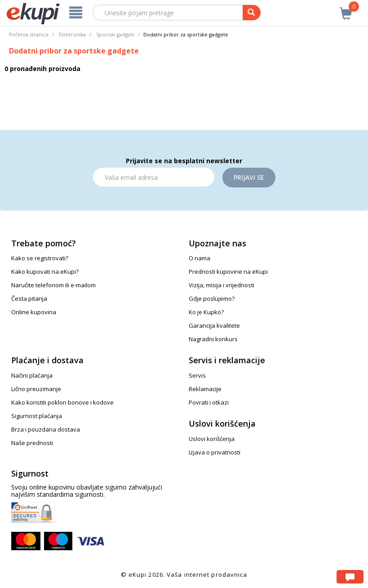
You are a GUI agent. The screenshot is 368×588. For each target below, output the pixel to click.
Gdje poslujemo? (212, 298)
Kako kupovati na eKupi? (45, 272)
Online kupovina (34, 312)
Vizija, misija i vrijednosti (222, 285)
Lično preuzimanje (36, 389)
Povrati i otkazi (209, 402)
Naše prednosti (32, 443)
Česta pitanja (29, 298)
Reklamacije (205, 389)
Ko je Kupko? (206, 312)
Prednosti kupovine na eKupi (228, 272)
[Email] (154, 177)
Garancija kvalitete (214, 325)
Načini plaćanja (32, 375)
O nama (200, 258)
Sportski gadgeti (115, 34)
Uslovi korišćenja (212, 439)
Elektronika (72, 34)
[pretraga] (252, 13)
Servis (197, 375)
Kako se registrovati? (40, 258)
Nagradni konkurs (213, 339)
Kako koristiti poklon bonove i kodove (62, 402)
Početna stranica (29, 34)
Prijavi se (249, 177)
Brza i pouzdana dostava (46, 429)
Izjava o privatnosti (215, 452)
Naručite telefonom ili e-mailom (53, 285)
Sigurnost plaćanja (37, 416)
